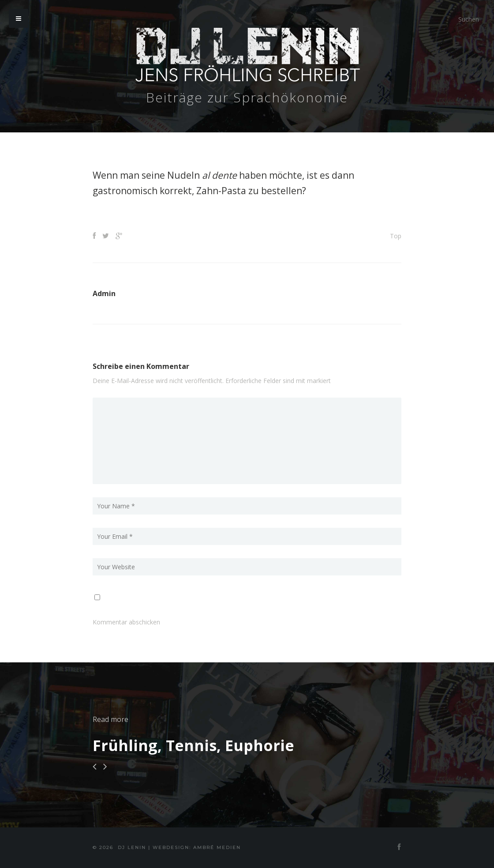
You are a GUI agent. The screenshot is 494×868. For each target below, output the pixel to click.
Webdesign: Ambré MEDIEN (197, 847)
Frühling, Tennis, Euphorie (193, 745)
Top (396, 236)
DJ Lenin (132, 847)
